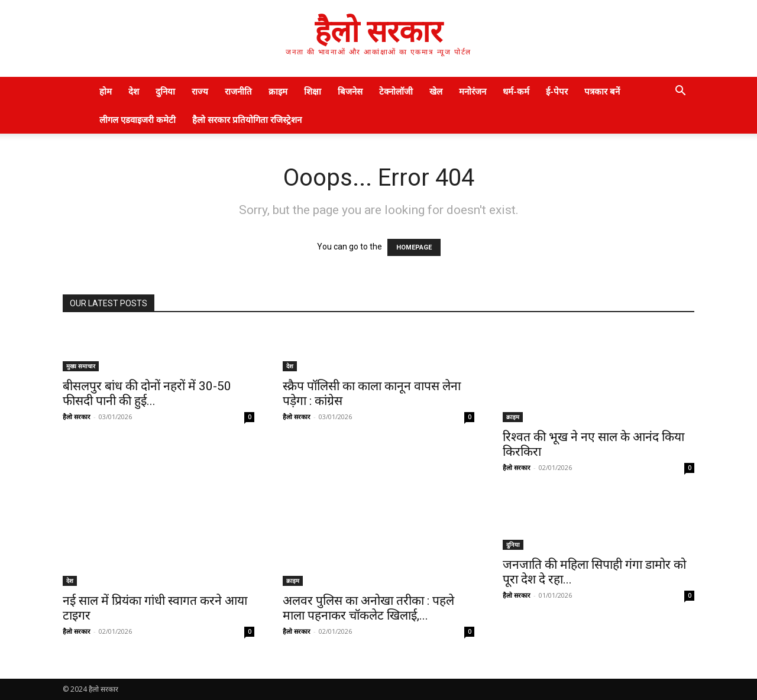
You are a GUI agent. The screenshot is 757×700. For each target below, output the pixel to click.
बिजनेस (350, 91)
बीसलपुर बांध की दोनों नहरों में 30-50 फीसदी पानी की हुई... (147, 393)
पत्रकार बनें (602, 91)
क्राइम (278, 91)
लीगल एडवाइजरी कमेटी (138, 119)
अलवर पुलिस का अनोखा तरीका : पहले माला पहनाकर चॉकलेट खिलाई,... (368, 608)
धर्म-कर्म (516, 91)
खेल (436, 91)
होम (106, 91)
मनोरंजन (473, 91)
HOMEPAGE (414, 247)
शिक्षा (313, 91)
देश (134, 91)
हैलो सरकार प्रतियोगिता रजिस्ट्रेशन (247, 119)
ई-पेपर (557, 91)
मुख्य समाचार (81, 366)
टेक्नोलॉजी (396, 91)
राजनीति (238, 91)
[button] (680, 92)
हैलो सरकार (77, 417)
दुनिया (165, 91)
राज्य (200, 91)
